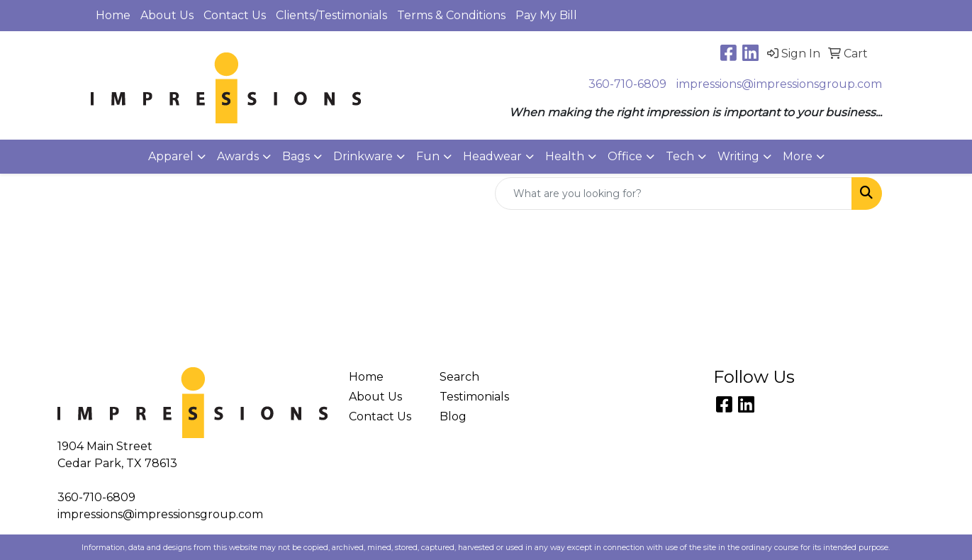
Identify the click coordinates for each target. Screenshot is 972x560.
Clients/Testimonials (331, 15)
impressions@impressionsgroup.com (779, 84)
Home (113, 15)
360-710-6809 (627, 84)
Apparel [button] (171, 156)
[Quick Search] (674, 194)
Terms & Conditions (451, 15)
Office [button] (625, 156)
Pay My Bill (546, 15)
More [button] (798, 156)
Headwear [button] (492, 156)
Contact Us (235, 15)
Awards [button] (238, 156)
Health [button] (565, 156)
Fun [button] (428, 156)
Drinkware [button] (363, 156)
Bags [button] (296, 156)
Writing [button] (738, 156)
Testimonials (474, 397)
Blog (453, 416)
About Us (167, 15)
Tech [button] (680, 156)
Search (459, 377)
